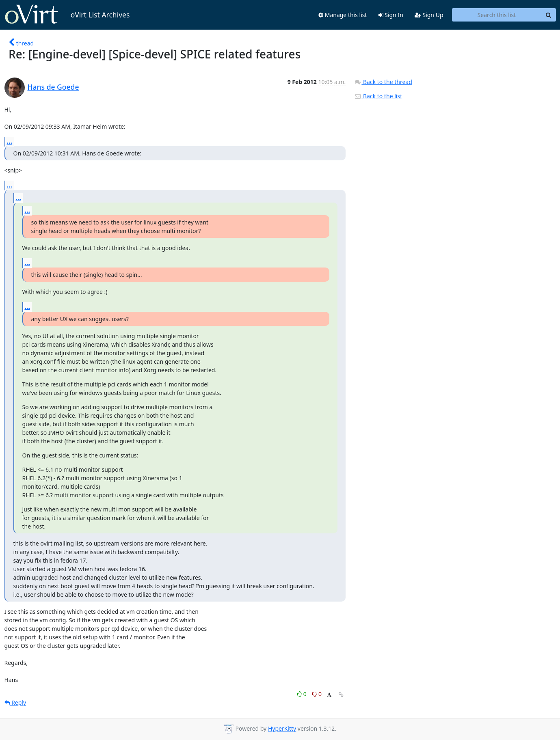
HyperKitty (282, 728)
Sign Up (429, 15)
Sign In (391, 15)
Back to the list (378, 96)
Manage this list (343, 15)
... (10, 141)
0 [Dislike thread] (317, 694)
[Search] (549, 15)
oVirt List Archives (67, 15)
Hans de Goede (53, 87)
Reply (15, 702)
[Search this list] (497, 15)
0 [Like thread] (302, 694)
